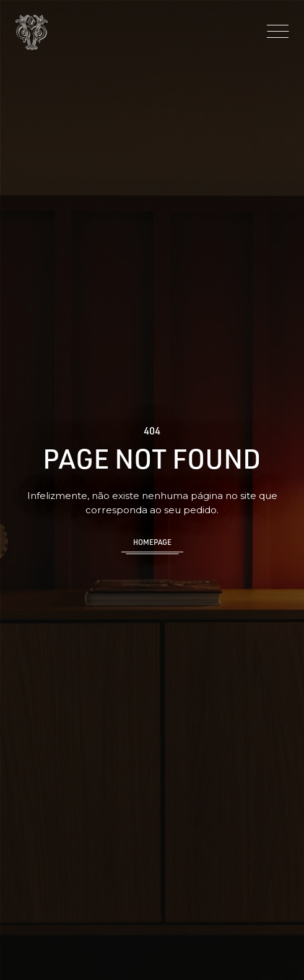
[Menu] (278, 32)
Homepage (152, 542)
